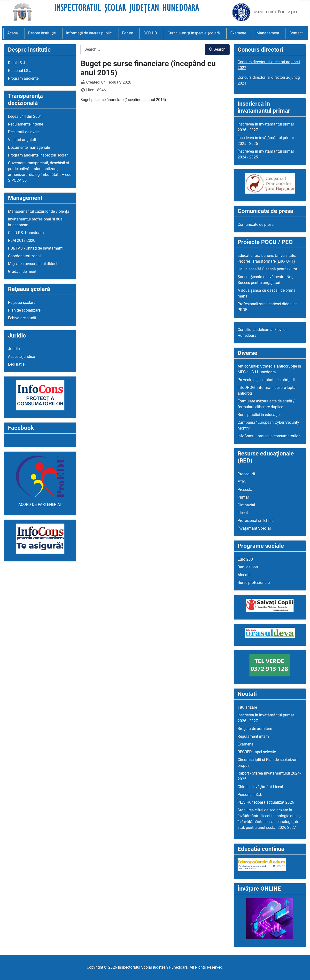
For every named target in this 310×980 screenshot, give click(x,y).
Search (217, 49)
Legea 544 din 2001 (25, 116)
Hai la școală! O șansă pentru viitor (267, 269)
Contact (296, 33)
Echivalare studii (22, 318)
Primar (243, 497)
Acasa (13, 33)
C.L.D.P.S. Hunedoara (26, 233)
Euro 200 (245, 559)
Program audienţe (23, 78)
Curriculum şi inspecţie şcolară (194, 33)
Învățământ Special (254, 528)
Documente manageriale (29, 147)
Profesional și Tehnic (256, 521)
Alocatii (244, 575)
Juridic (14, 349)
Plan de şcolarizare (24, 310)
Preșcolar (246, 490)
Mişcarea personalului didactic (34, 264)
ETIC (242, 482)
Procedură (246, 474)
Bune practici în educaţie (259, 415)
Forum (128, 33)
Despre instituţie (42, 33)
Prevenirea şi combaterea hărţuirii (266, 380)
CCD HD (150, 33)
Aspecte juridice (21, 357)
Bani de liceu (248, 567)
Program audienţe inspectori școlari (38, 155)
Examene (238, 33)
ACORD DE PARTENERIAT (40, 505)
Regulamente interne (26, 124)
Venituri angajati (22, 140)
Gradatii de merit (22, 271)
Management (268, 33)
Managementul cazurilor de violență (39, 211)
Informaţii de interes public (89, 33)
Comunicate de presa (256, 224)
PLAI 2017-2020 (22, 240)
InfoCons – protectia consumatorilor (269, 436)
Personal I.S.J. (20, 71)
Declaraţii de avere (24, 132)
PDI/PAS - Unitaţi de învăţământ (35, 248)
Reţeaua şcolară (22, 302)
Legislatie (16, 364)
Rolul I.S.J (17, 63)
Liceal (243, 513)
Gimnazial (246, 505)
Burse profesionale (254, 583)
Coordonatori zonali (25, 256)
